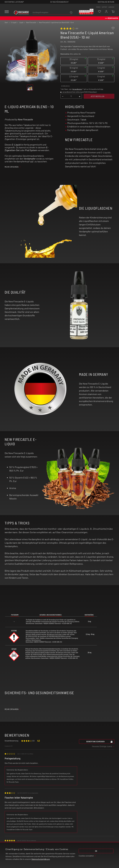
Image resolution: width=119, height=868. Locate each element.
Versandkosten (77, 89)
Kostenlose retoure (106, 2)
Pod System (31, 150)
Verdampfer (30, 159)
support (104, 7)
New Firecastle (25, 119)
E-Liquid (16, 145)
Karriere (111, 7)
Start (6, 23)
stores (98, 7)
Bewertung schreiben (100, 741)
